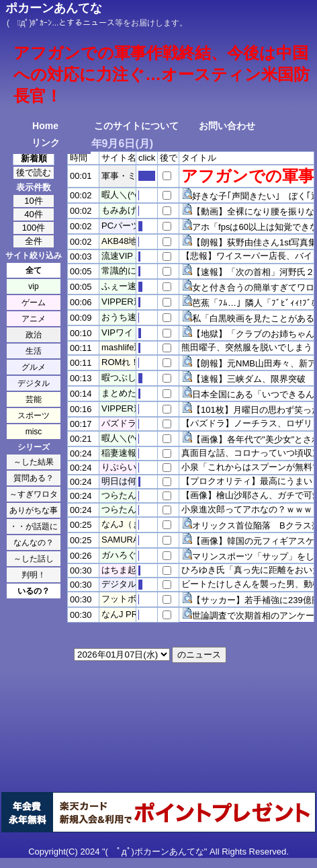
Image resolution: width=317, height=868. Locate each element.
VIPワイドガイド (135, 332)
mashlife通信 (126, 347)
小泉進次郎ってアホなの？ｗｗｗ (247, 509)
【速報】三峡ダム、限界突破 (249, 379)
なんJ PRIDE (127, 614)
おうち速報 (123, 317)
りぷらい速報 (128, 467)
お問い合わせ (227, 126)
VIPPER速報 (126, 302)
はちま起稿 (123, 570)
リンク (46, 143)
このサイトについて (136, 126)
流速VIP (117, 256)
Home (45, 126)
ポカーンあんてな (54, 8)
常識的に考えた (132, 271)
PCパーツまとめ (134, 226)
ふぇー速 (119, 286)
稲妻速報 (119, 453)
